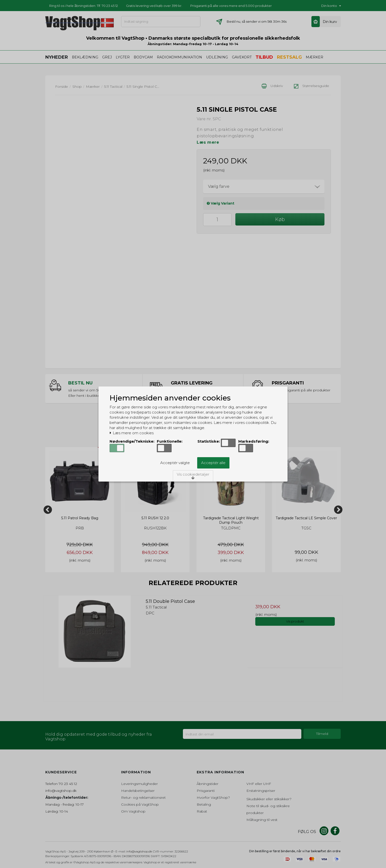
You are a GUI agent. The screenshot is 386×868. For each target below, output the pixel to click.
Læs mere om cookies (132, 433)
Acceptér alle (213, 463)
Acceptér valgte (175, 463)
